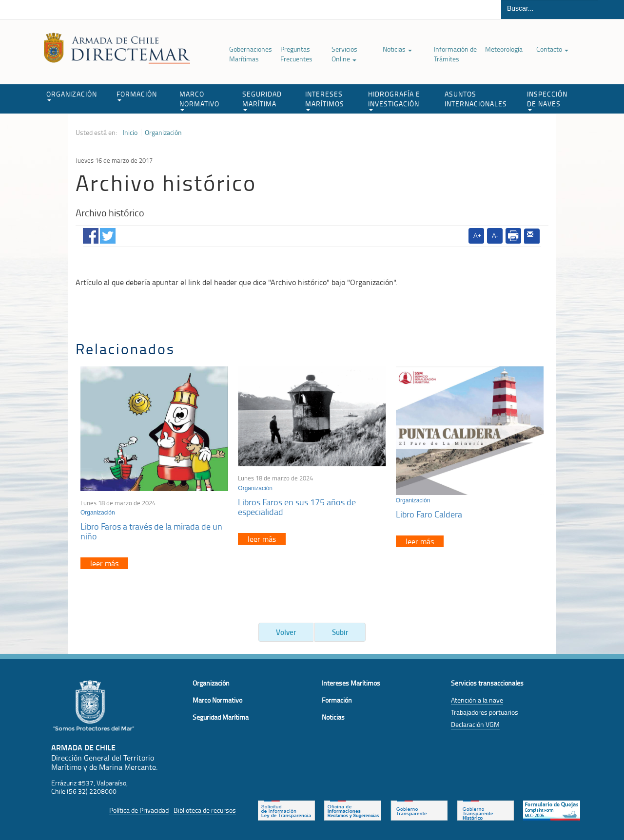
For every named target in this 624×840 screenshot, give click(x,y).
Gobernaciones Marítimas (251, 54)
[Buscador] (550, 8)
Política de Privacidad (139, 810)
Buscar (611, 10)
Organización (163, 133)
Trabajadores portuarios (485, 712)
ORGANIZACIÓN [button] (72, 95)
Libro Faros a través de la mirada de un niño (151, 531)
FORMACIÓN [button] (137, 95)
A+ (477, 236)
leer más (104, 563)
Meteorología (504, 49)
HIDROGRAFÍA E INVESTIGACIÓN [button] (394, 100)
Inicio (130, 133)
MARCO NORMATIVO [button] (199, 100)
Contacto (552, 49)
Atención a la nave (477, 700)
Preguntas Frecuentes (296, 54)
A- (495, 236)
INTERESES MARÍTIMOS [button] (325, 100)
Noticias (397, 49)
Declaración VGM (475, 724)
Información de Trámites (455, 54)
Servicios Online (344, 54)
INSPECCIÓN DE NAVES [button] (547, 100)
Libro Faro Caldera (429, 514)
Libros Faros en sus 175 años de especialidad (297, 507)
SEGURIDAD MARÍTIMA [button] (262, 100)
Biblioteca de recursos (205, 810)
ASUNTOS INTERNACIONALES (476, 99)
